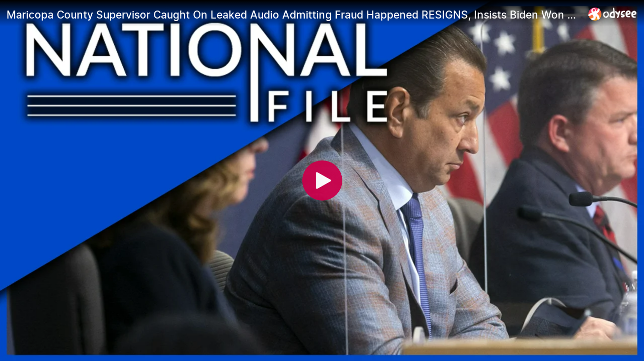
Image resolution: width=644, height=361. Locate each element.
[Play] (322, 180)
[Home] (613, 14)
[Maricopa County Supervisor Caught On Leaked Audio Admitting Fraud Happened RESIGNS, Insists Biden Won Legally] (293, 15)
